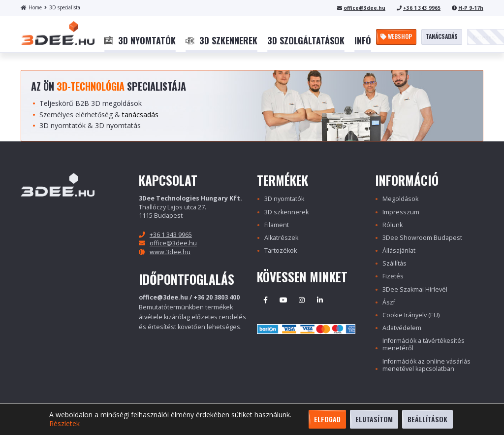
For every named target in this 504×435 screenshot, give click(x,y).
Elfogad (327, 419)
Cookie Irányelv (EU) (411, 315)
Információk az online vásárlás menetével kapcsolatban (426, 365)
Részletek (64, 424)
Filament (277, 225)
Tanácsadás (442, 36)
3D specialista (62, 7)
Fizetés (393, 276)
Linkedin (320, 300)
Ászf (389, 302)
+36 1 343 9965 (422, 8)
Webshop (396, 36)
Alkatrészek (281, 238)
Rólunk (393, 225)
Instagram (302, 300)
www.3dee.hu (170, 252)
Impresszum (401, 212)
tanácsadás (140, 115)
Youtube (283, 300)
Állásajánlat (399, 251)
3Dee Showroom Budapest (422, 238)
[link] (140, 41)
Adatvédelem (402, 328)
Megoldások (400, 199)
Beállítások (427, 419)
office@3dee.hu (364, 8)
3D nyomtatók (284, 199)
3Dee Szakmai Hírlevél (415, 289)
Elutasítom (374, 419)
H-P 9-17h (471, 8)
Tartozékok (281, 251)
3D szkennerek (286, 212)
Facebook (265, 300)
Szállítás (394, 263)
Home (31, 7)
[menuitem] (140, 41)
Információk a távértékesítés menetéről (424, 344)
